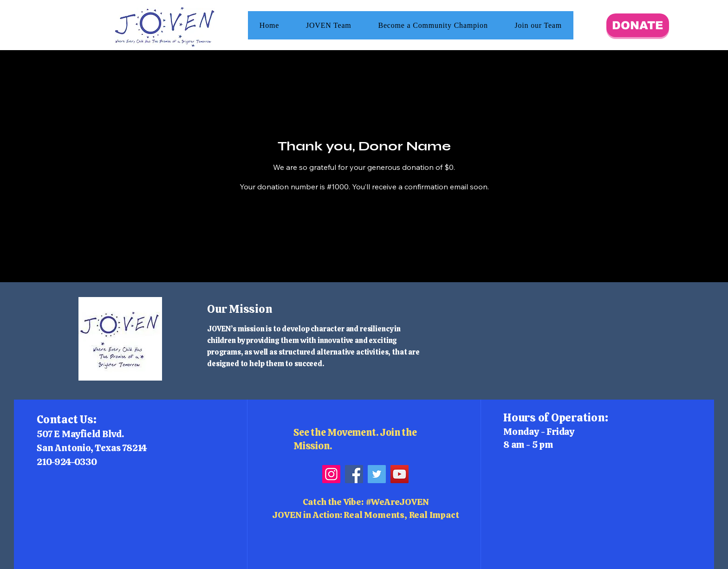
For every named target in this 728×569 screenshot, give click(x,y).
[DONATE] (638, 25)
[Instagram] (331, 474)
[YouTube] (400, 474)
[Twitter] (377, 474)
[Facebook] (354, 474)
